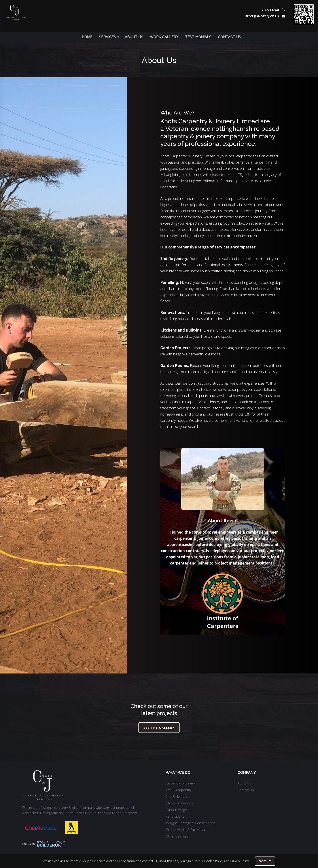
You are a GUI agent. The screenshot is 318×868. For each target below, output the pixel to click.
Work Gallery (164, 37)
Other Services (177, 836)
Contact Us (229, 37)
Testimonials (198, 37)
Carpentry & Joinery (180, 783)
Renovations (175, 816)
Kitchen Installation (180, 803)
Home (87, 37)
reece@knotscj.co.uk (262, 16)
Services (109, 37)
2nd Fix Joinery (176, 796)
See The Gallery (159, 728)
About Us (134, 37)
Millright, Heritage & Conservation (190, 823)
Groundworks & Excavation (186, 830)
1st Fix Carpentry (178, 790)
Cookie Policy (214, 861)
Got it (265, 861)
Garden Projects (178, 810)
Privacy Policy (239, 861)
